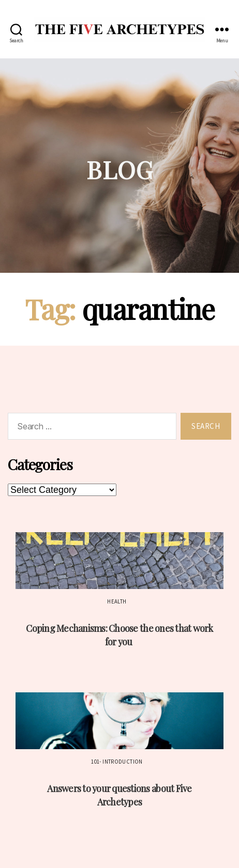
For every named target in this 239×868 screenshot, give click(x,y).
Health (117, 601)
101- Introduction (117, 762)
